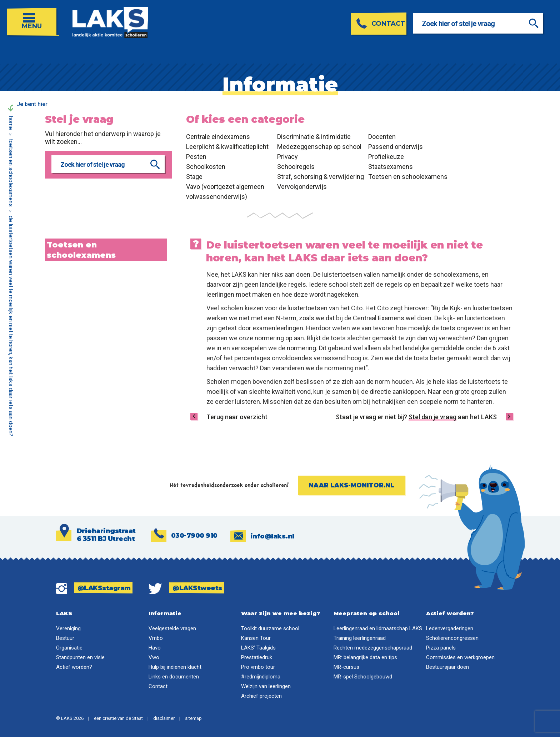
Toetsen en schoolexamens (11, 173)
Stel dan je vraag (432, 417)
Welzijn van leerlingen (266, 686)
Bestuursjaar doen (447, 667)
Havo (155, 648)
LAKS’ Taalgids (258, 648)
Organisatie (69, 648)
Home (11, 123)
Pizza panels (441, 648)
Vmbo (156, 638)
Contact (158, 686)
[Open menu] (33, 18)
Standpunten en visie (80, 657)
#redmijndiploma (261, 677)
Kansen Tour (256, 638)
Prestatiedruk (257, 657)
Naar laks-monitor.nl (351, 485)
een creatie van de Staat (118, 718)
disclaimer (164, 718)
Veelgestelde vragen (172, 628)
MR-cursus (346, 667)
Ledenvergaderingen (450, 628)
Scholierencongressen (452, 638)
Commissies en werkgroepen (460, 657)
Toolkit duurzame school (270, 628)
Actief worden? (74, 667)
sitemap (193, 718)
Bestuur (65, 638)
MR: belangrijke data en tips (365, 657)
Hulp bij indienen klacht (175, 667)
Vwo (154, 657)
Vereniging (68, 628)
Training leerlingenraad (360, 638)
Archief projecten (261, 696)
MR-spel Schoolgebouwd (363, 677)
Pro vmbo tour (258, 667)
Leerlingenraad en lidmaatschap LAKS (378, 628)
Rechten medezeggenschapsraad (373, 648)
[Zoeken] (539, 23)
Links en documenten (174, 677)
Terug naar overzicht (237, 417)
